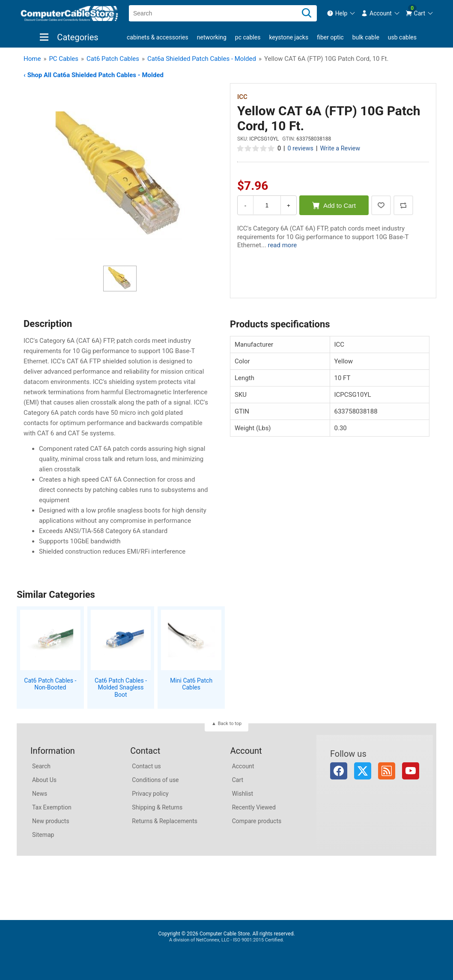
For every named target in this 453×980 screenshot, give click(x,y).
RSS (387, 771)
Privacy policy (150, 794)
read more (282, 245)
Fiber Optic (330, 37)
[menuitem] (341, 13)
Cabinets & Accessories (158, 37)
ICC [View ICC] (242, 97)
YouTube (411, 771)
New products (51, 821)
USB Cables (402, 37)
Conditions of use (155, 780)
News (40, 794)
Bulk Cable (366, 37)
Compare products (257, 821)
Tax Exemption (52, 807)
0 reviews (301, 148)
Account (243, 766)
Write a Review (340, 148)
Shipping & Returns (157, 807)
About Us (44, 780)
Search (41, 766)
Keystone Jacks (289, 37)
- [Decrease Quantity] (245, 205)
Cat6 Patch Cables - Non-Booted (50, 684)
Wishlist (243, 794)
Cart (238, 780)
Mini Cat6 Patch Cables (191, 684)
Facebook (339, 771)
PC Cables (248, 37)
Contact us (146, 766)
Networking (212, 37)
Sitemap (43, 835)
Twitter (363, 771)
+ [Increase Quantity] (289, 205)
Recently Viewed (254, 807)
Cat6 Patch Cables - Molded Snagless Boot (121, 688)
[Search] (307, 13)
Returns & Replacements (165, 821)
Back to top (230, 724)
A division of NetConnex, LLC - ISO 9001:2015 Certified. (226, 940)
